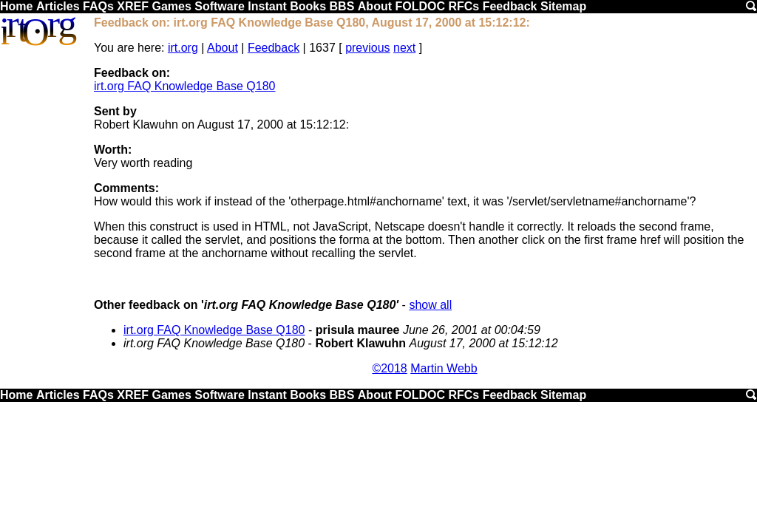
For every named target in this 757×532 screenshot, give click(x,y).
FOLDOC (420, 6)
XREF (133, 6)
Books (308, 6)
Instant (267, 6)
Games (171, 6)
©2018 (389, 368)
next (404, 48)
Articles (58, 6)
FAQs (98, 6)
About (375, 6)
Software (220, 6)
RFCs (464, 6)
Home (16, 6)
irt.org (183, 48)
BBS (342, 6)
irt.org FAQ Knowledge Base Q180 (184, 86)
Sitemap (563, 6)
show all (430, 305)
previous (367, 48)
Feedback (510, 6)
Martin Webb (444, 368)
